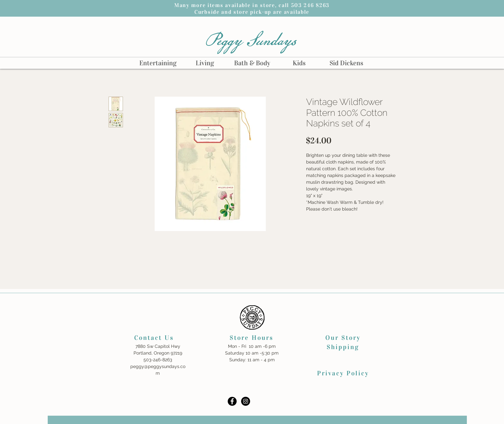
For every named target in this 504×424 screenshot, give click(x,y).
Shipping (343, 347)
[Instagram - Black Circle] (246, 401)
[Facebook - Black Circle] (232, 401)
